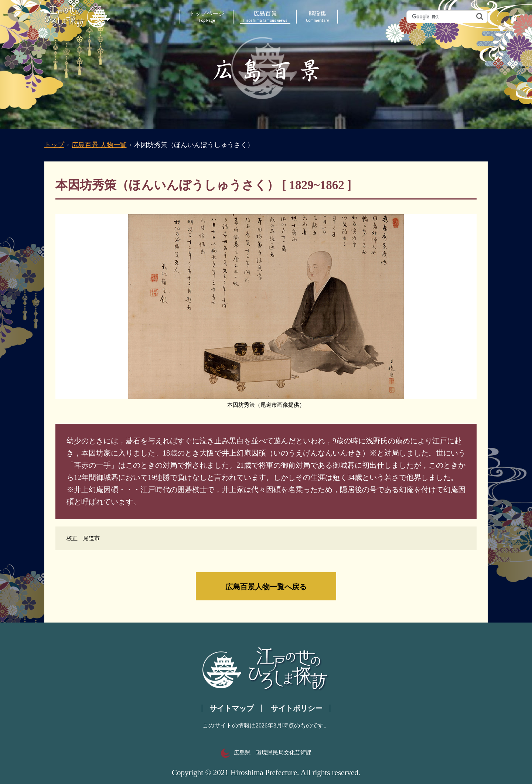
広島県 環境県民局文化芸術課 (266, 753)
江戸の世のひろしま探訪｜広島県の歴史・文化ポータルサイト (78, 17)
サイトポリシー (297, 708)
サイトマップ (232, 708)
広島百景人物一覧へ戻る (266, 586)
